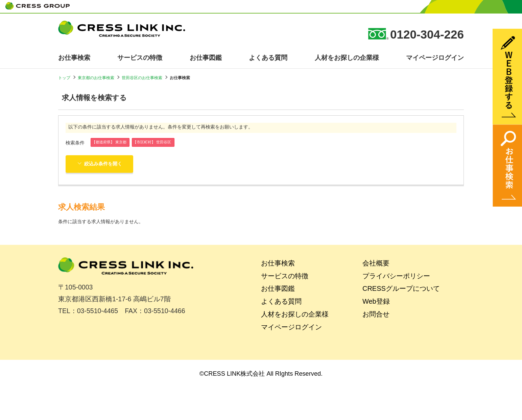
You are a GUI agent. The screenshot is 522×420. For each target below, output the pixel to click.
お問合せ (376, 314)
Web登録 (376, 301)
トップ (64, 78)
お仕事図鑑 (206, 58)
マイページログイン (435, 58)
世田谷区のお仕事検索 (142, 78)
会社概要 (376, 263)
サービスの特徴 (140, 58)
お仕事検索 (74, 58)
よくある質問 (268, 58)
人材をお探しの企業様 (347, 58)
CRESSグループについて (401, 288)
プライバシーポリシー (396, 276)
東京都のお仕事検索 (96, 78)
